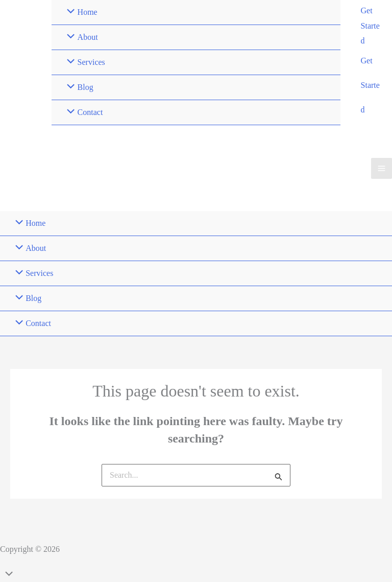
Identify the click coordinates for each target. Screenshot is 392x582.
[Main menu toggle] (382, 168)
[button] (371, 26)
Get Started (370, 85)
